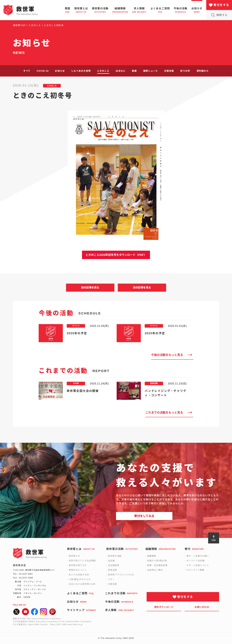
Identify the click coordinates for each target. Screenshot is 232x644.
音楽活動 (112, 570)
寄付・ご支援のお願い (198, 556)
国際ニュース (150, 71)
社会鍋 (111, 561)
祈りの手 (185, 71)
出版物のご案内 (155, 570)
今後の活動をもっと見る (167, 355)
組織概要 (152, 556)
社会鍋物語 (114, 565)
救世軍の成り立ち (78, 565)
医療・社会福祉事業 (157, 565)
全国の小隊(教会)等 (157, 561)
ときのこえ (103, 71)
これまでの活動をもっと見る (164, 413)
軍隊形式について (78, 570)
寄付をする (221, 5)
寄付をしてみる (144, 516)
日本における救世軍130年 (82, 584)
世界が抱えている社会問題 (82, 561)
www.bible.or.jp (75, 624)
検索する (222, 15)
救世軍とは (74, 556)
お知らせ (60, 71)
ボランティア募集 (195, 570)
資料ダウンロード (164, 607)
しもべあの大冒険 (81, 71)
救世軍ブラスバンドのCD (121, 575)
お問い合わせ (202, 607)
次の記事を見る (142, 288)
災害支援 (169, 71)
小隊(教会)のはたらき (80, 579)
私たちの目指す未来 (79, 575)
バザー (111, 579)
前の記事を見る (90, 288)
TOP (214, 540)
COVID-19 (43, 71)
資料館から (203, 71)
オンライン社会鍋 (195, 561)
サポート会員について (198, 565)
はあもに (121, 71)
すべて (27, 71)
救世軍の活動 (115, 556)
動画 (134, 71)
